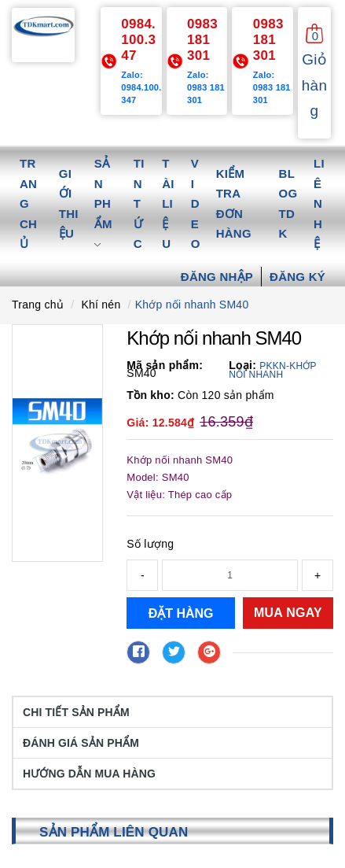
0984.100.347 (138, 40)
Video (196, 203)
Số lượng (150, 544)
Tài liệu (168, 203)
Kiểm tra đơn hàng (234, 204)
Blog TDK (288, 204)
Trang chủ (28, 203)
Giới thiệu (69, 204)
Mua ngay (288, 613)
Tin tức (139, 203)
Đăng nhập (217, 277)
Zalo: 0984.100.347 (141, 87)
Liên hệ (319, 203)
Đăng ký (297, 277)
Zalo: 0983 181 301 (206, 87)
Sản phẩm (103, 203)
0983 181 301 (202, 40)
